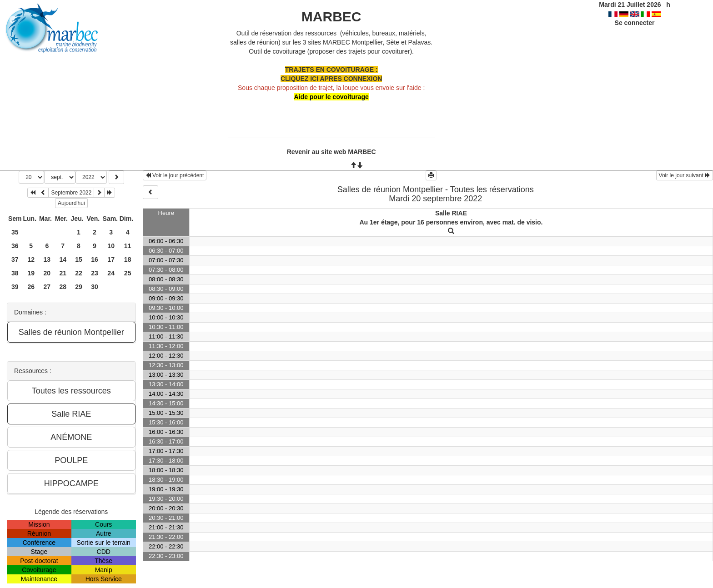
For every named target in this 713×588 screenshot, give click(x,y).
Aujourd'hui (71, 203)
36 (15, 246)
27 (47, 287)
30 (95, 287)
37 (15, 259)
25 (128, 273)
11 (128, 246)
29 (79, 287)
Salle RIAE (451, 213)
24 (111, 273)
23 (95, 273)
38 (15, 273)
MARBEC (331, 17)
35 (15, 232)
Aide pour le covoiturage (331, 97)
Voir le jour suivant (685, 175)
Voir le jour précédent (175, 175)
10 (111, 246)
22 (79, 273)
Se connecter (635, 23)
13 (47, 259)
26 (31, 287)
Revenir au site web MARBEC (331, 152)
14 (63, 259)
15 (79, 259)
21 (63, 273)
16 (95, 259)
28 (63, 287)
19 (31, 273)
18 (128, 259)
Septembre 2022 (71, 193)
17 (111, 259)
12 (31, 259)
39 (15, 287)
